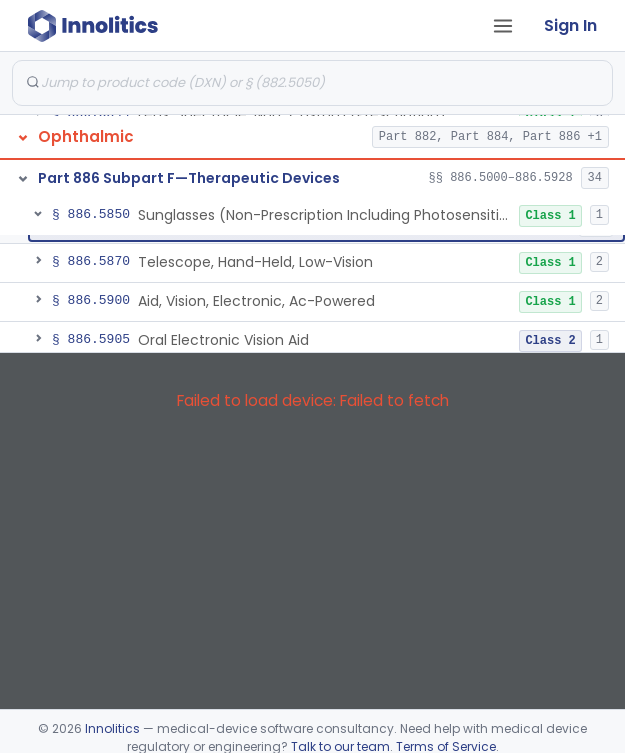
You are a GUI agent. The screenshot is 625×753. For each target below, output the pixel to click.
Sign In (570, 25)
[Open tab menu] (503, 26)
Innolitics (112, 728)
